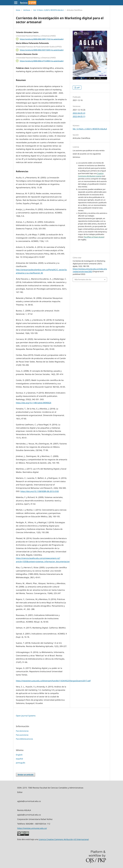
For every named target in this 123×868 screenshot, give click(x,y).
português (21, 763)
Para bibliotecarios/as (24, 739)
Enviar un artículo (26, 775)
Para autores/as (22, 735)
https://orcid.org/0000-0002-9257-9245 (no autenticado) (42, 50)
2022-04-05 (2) (79, 113)
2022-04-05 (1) (79, 116)
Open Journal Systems (26, 716)
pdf (78, 88)
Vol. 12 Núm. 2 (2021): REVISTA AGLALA (48, 10)
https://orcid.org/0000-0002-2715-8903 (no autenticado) (42, 61)
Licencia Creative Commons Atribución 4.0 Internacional (64, 839)
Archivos (27, 10)
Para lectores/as (22, 731)
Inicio (18, 10)
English (19, 755)
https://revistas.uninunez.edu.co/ (32, 828)
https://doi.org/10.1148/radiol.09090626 (34, 403)
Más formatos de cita (83, 279)
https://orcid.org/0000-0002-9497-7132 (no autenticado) (42, 39)
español (19, 759)
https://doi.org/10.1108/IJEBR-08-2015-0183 (40, 491)
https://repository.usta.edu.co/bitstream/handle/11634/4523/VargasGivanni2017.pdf (53, 681)
